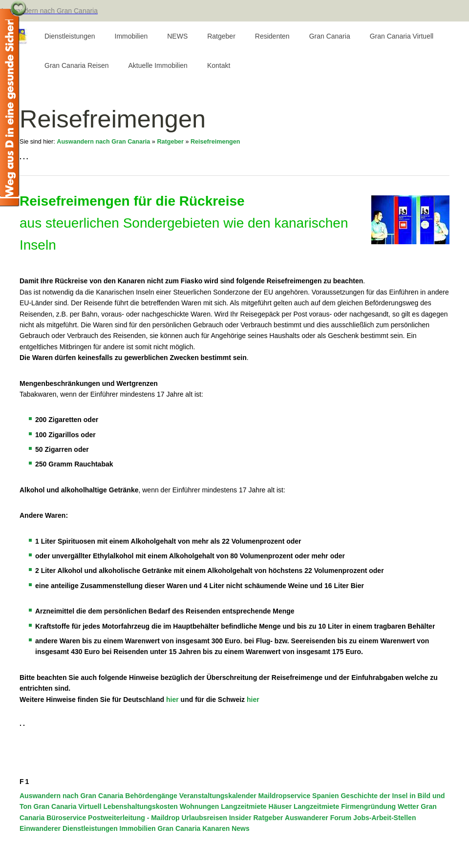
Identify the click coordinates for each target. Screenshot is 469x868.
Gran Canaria (330, 36)
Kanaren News (226, 828)
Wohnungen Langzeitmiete (223, 806)
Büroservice (66, 818)
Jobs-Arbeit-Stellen (384, 818)
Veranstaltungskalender (218, 796)
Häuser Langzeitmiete (304, 806)
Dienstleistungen (70, 36)
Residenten (272, 36)
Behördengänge (151, 796)
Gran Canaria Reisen (77, 65)
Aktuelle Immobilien (158, 65)
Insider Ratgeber (256, 818)
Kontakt (219, 65)
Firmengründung (368, 806)
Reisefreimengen (215, 142)
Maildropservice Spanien (299, 796)
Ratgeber (221, 36)
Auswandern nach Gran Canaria (103, 142)
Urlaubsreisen (204, 818)
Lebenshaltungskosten (140, 806)
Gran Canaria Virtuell (402, 36)
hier (172, 699)
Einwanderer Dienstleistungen (69, 828)
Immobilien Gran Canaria (160, 828)
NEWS (177, 36)
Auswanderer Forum (318, 818)
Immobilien (131, 36)
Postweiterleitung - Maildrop (134, 818)
